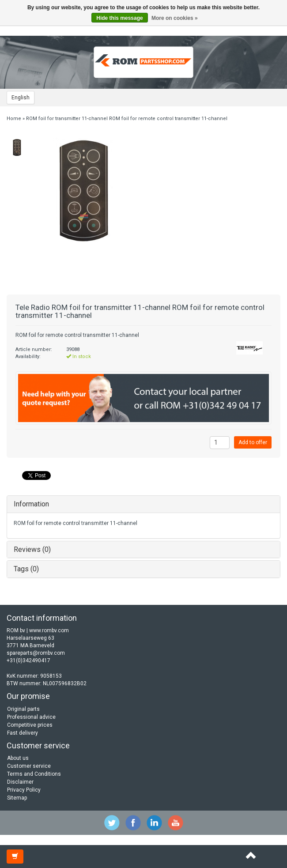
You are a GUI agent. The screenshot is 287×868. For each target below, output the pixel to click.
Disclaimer (20, 782)
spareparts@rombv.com (36, 653)
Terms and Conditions (34, 774)
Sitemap (17, 798)
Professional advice (31, 717)
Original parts (23, 709)
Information (31, 504)
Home (14, 119)
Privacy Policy (24, 790)
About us (18, 758)
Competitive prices (30, 725)
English (21, 98)
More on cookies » (175, 18)
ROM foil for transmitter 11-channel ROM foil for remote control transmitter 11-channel (127, 119)
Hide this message (119, 18)
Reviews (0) (32, 549)
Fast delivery (23, 733)
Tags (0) (26, 569)
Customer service (29, 766)
